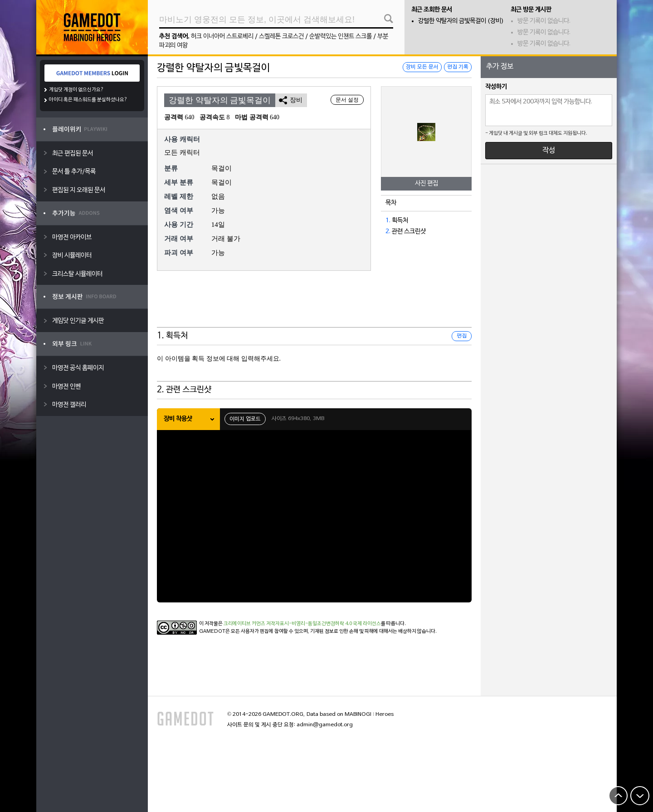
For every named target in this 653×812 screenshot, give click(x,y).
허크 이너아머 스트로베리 (222, 37)
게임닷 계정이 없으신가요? (76, 90)
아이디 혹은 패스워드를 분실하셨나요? (88, 100)
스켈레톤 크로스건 (281, 37)
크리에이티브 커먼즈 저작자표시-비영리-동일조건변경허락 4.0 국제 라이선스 (302, 624)
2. (388, 232)
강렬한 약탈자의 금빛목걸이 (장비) (461, 21)
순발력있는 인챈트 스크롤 (341, 37)
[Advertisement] (314, 305)
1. (388, 221)
